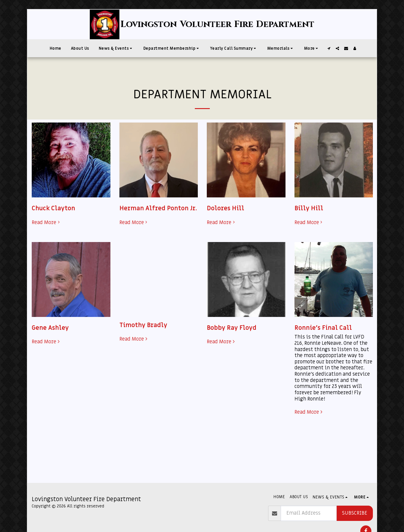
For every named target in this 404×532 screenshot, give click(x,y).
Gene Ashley (50, 328)
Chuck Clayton (53, 208)
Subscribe (355, 513)
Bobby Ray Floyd (232, 328)
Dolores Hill (225, 208)
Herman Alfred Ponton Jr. (158, 208)
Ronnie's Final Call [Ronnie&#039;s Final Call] (323, 328)
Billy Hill (309, 208)
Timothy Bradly (143, 325)
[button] (116, 48)
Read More (47, 223)
